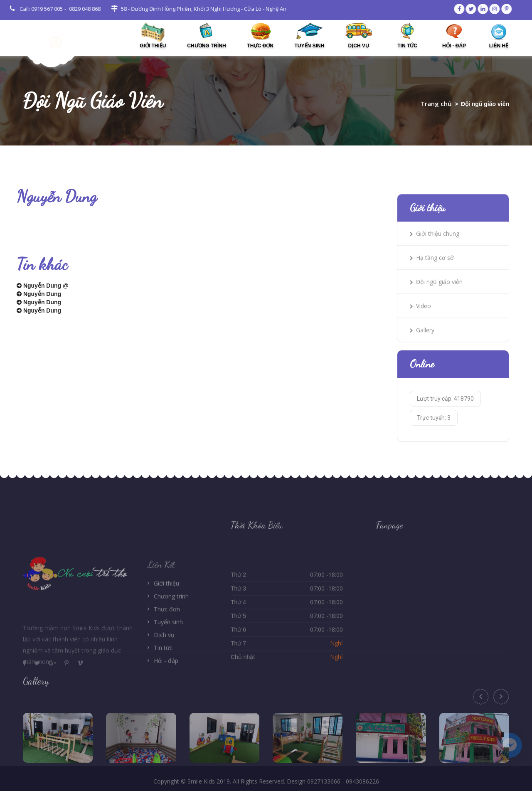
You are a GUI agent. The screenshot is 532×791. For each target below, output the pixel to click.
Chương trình (171, 644)
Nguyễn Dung (39, 296)
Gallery (422, 349)
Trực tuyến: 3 (434, 436)
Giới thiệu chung (435, 253)
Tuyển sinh (168, 670)
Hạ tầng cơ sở (432, 277)
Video (420, 325)
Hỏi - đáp (166, 709)
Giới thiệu (166, 632)
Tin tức (163, 696)
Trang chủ (436, 103)
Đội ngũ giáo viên (436, 301)
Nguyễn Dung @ (43, 287)
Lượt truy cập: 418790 (445, 416)
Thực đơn (167, 657)
